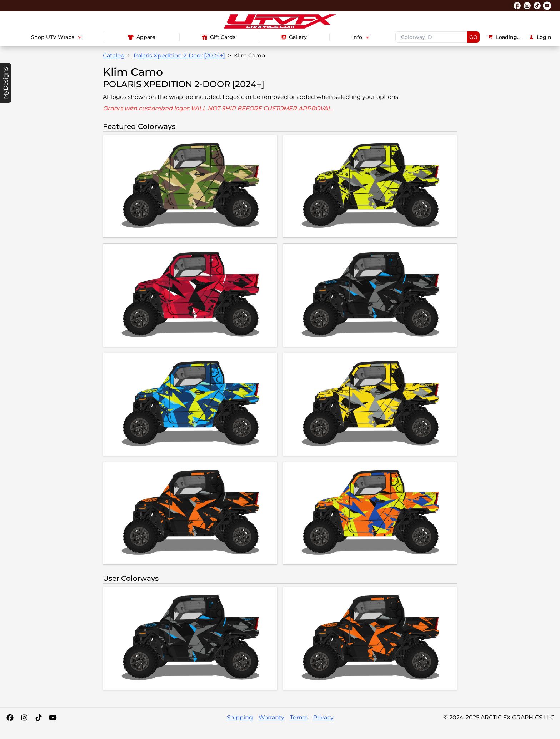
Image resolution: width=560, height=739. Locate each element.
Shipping (240, 717)
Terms (299, 717)
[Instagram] (24, 718)
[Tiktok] (39, 718)
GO (473, 37)
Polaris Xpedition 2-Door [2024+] (179, 56)
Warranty (271, 717)
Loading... (504, 37)
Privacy (323, 717)
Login (540, 37)
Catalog (114, 56)
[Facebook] (10, 718)
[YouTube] (53, 718)
